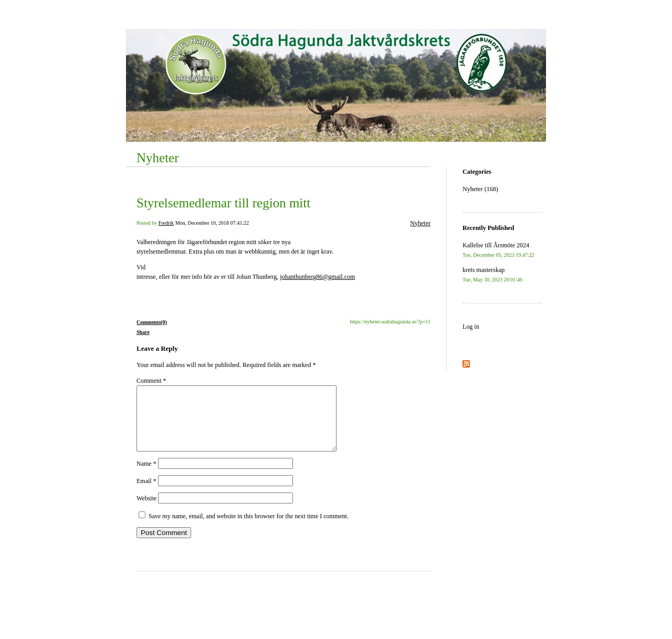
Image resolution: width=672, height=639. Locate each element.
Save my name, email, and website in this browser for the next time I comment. (249, 529)
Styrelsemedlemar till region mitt (223, 203)
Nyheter (158, 158)
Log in (471, 327)
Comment (151, 381)
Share (143, 332)
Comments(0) (152, 322)
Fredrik (166, 223)
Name (146, 476)
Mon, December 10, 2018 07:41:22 (212, 223)
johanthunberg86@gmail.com (317, 277)
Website (146, 511)
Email (146, 494)
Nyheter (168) (480, 189)
